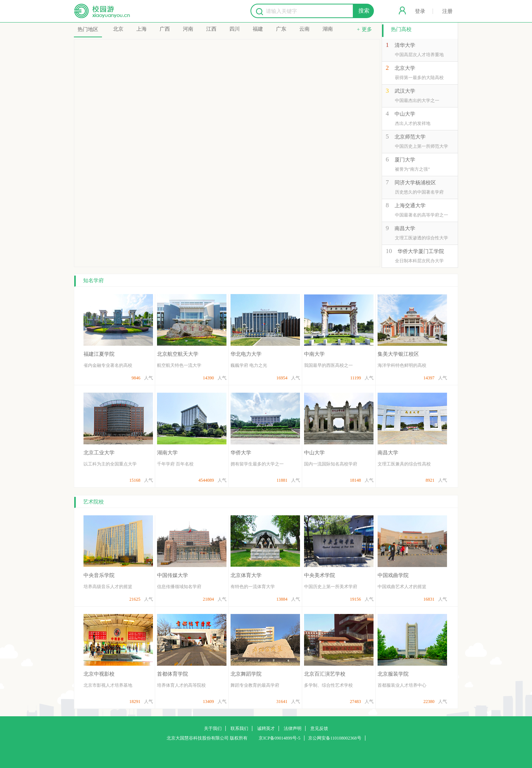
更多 (367, 29)
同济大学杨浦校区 (415, 183)
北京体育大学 (246, 575)
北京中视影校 (99, 674)
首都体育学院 (173, 674)
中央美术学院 (320, 575)
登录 (420, 11)
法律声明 (293, 728)
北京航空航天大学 (178, 354)
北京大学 (405, 68)
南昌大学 (405, 228)
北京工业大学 (99, 453)
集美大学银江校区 (398, 354)
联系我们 (239, 728)
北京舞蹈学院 (246, 674)
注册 (447, 11)
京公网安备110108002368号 (335, 738)
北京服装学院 (393, 674)
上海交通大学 (410, 206)
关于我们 (213, 728)
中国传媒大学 (173, 575)
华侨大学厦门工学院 (421, 251)
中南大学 (314, 354)
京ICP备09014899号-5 (279, 738)
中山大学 (405, 114)
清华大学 (405, 45)
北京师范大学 (410, 137)
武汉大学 (405, 91)
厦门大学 (405, 160)
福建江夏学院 (99, 354)
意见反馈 (319, 728)
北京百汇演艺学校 (325, 674)
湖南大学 (167, 453)
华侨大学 (241, 453)
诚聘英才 (266, 728)
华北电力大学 (246, 354)
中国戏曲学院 (393, 575)
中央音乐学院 (99, 575)
